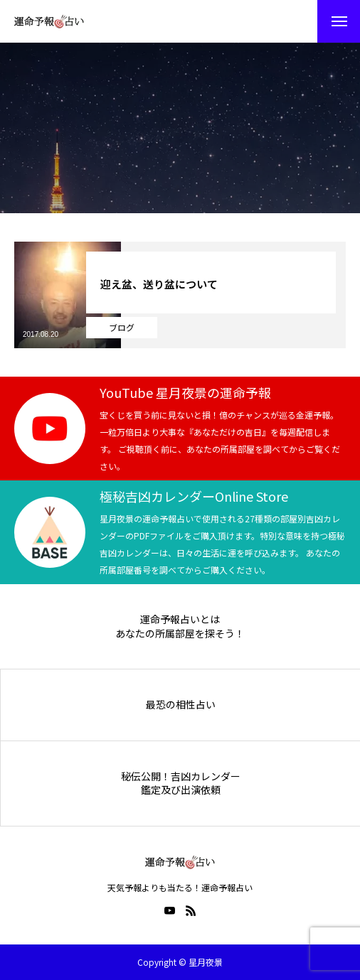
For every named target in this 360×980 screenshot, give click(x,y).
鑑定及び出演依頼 (181, 790)
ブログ (122, 327)
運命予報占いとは (180, 619)
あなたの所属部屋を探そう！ (180, 634)
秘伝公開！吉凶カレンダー (181, 776)
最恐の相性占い (181, 705)
